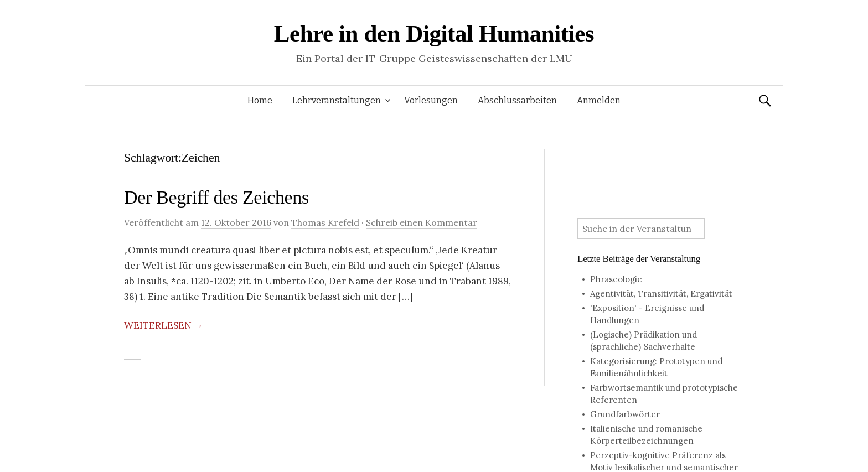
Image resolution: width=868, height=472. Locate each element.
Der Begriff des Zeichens (216, 197)
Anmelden (599, 100)
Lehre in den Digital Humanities (434, 33)
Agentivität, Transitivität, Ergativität (661, 294)
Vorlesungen (431, 100)
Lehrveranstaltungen (337, 100)
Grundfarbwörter (625, 414)
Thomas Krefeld (325, 222)
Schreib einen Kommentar (422, 222)
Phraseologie (616, 279)
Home (260, 100)
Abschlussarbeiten (517, 100)
